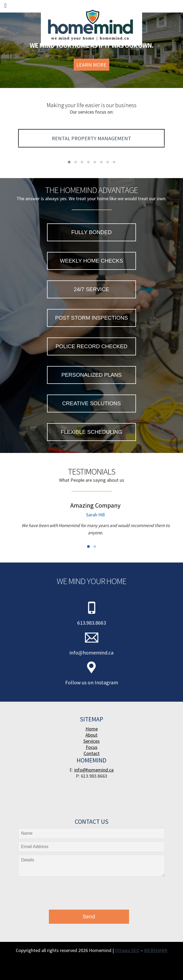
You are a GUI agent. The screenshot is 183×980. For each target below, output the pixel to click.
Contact (92, 753)
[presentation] (58, 894)
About (91, 735)
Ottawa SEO (127, 950)
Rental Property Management (91, 138)
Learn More (91, 65)
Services (91, 741)
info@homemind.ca (91, 652)
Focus (92, 747)
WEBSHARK (156, 950)
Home (92, 729)
